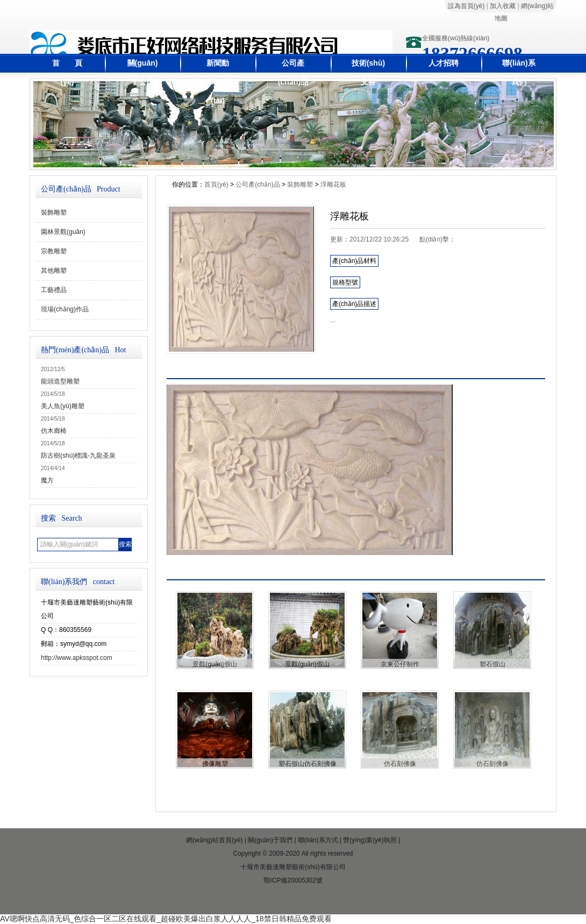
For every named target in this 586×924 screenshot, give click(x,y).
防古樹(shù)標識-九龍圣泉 (78, 456)
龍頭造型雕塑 (60, 381)
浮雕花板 (333, 184)
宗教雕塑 (54, 251)
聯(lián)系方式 (318, 840)
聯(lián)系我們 (519, 72)
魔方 (47, 480)
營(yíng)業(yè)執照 (370, 840)
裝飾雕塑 (54, 212)
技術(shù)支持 (368, 72)
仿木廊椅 (54, 431)
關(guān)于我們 (270, 840)
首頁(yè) (216, 184)
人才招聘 (444, 63)
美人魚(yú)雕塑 (63, 406)
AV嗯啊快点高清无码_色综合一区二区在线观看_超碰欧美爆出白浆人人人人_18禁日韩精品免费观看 (166, 919)
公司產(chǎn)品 (293, 72)
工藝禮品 (54, 290)
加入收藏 (503, 6)
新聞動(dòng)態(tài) (218, 82)
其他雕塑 (54, 271)
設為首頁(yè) (466, 6)
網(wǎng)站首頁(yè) (215, 840)
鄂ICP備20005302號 (293, 880)
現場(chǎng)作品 (65, 309)
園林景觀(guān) (63, 232)
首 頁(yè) (67, 72)
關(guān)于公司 (143, 72)
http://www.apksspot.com (77, 658)
